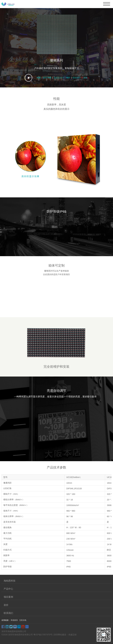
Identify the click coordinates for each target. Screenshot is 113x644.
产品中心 (8, 589)
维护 (68, 78)
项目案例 (8, 597)
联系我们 (8, 613)
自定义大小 (59, 78)
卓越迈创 (72, 635)
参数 (85, 78)
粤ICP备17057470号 (43, 635)
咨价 (6, 605)
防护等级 (47, 78)
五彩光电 (23, 620)
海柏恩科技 (10, 581)
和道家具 (14, 620)
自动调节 (77, 78)
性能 (39, 78)
